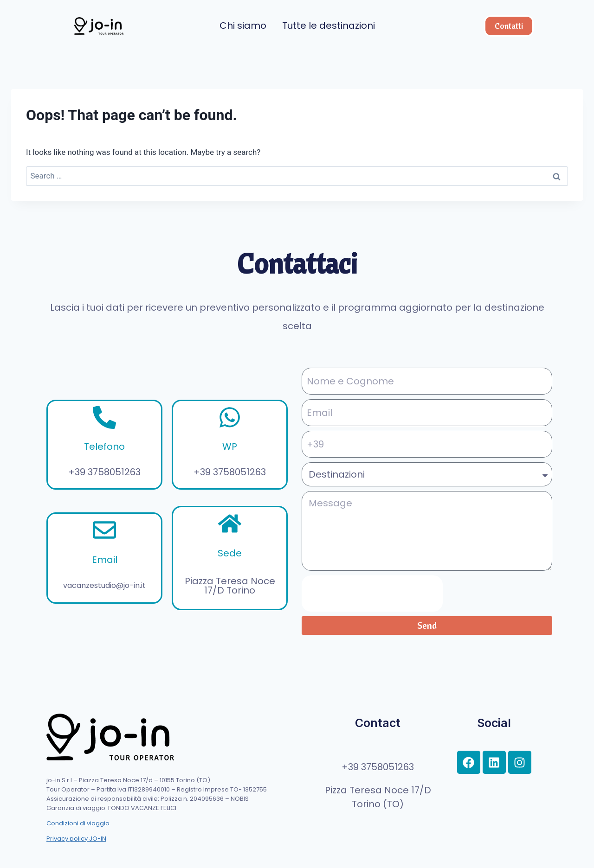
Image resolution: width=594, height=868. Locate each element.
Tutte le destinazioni (329, 26)
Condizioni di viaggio (78, 823)
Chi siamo (243, 26)
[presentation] (372, 594)
